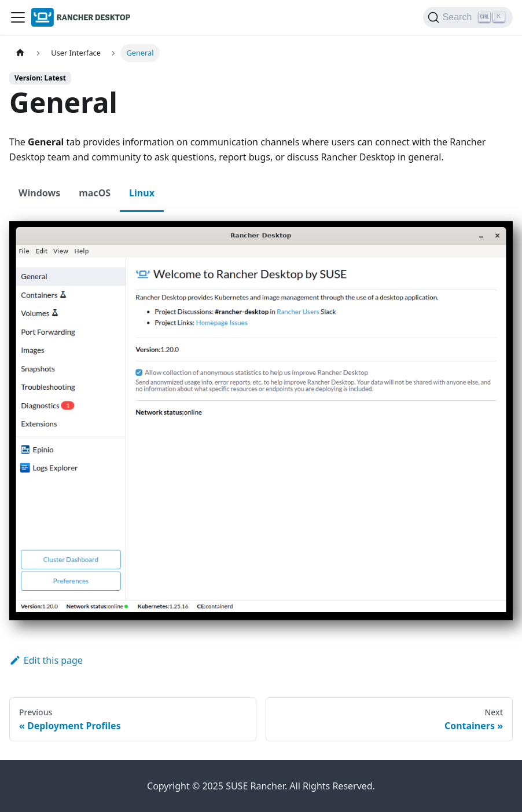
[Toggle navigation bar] (18, 17)
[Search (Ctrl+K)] (468, 17)
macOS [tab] (95, 193)
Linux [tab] (142, 193)
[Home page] (20, 53)
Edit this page (46, 660)
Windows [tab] (39, 193)
